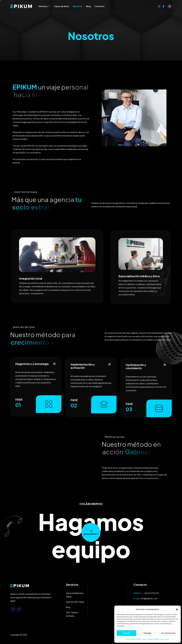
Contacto (100, 6)
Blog (88, 6)
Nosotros (78, 6)
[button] (177, 609)
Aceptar (127, 633)
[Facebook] (164, 6)
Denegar (147, 633)
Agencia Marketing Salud (75, 595)
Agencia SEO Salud (75, 602)
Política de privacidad (151, 639)
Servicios (44, 6)
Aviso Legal (165, 639)
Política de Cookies (134, 639)
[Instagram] (159, 6)
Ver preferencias (168, 633)
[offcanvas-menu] (170, 6)
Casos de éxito (61, 6)
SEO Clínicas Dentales (72, 614)
